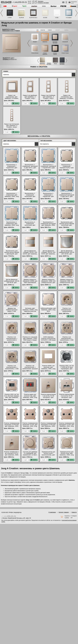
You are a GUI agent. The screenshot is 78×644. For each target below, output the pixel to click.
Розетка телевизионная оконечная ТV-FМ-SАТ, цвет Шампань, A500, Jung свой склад (12, 425)
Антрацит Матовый (55, 42)
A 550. (57, 18)
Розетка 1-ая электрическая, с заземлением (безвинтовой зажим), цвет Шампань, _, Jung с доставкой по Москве (67, 312)
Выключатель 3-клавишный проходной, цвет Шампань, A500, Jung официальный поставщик (48, 225)
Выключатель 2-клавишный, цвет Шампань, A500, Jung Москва (12, 224)
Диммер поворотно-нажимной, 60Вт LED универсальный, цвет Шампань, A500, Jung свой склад (67, 283)
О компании (52, 512)
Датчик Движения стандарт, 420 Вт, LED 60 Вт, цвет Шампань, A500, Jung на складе (48, 253)
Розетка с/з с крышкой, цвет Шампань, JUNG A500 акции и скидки (30, 338)
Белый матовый (49, 64)
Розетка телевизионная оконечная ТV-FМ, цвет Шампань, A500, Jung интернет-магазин (30, 425)
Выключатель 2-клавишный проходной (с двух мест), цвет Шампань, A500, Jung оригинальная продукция (67, 197)
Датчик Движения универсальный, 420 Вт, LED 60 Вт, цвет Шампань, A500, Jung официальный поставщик (12, 283)
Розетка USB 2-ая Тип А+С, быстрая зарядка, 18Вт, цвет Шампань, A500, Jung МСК (12, 397)
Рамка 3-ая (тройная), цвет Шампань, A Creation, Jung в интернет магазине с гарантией (48, 98)
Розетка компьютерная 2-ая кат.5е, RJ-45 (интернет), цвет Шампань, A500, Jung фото (67, 397)
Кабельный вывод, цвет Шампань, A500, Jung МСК (48, 310)
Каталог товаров (64, 512)
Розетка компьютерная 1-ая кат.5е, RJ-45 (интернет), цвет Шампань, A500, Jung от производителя (48, 397)
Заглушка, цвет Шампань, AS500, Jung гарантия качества (30, 310)
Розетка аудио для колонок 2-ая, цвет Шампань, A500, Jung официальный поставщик (30, 397)
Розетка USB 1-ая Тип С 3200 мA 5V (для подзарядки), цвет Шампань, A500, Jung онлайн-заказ (67, 369)
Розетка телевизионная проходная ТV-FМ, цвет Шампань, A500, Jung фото (67, 425)
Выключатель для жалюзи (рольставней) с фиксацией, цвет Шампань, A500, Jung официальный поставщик (12, 255)
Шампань (45, 42)
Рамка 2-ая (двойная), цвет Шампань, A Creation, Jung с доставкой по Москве (30, 98)
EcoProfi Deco (33, 18)
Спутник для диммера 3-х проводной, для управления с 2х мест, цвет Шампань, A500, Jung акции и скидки (30, 455)
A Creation (69, 18)
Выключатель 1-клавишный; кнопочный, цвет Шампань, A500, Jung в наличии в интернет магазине (30, 197)
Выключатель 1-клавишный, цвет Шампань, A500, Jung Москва (12, 196)
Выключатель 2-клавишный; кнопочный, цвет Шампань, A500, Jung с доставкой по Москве (30, 225)
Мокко (55, 64)
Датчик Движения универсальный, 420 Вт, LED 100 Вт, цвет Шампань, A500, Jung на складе (67, 254)
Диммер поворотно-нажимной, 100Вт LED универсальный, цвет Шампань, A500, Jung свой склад (48, 283)
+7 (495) (20, 2)
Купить (16, 103)
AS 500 (45, 18)
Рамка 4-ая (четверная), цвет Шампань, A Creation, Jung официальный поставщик (67, 98)
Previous (2, 13)
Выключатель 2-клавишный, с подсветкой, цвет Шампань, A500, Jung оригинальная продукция (48, 197)
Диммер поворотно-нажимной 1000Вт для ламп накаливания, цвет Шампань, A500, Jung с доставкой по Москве (30, 283)
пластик (43, 30)
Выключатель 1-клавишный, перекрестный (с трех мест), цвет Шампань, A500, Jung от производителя (67, 168)
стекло (50, 30)
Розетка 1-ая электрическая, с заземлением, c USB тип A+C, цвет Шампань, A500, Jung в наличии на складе (67, 341)
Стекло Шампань (45, 54)
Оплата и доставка (43, 3)
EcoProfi (21, 18)
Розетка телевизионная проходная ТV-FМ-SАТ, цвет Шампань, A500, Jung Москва (48, 425)
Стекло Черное (55, 54)
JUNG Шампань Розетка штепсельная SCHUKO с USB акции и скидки (48, 339)
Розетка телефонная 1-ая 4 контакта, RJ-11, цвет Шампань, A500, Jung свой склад (12, 454)
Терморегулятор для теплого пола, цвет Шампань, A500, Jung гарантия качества (67, 454)
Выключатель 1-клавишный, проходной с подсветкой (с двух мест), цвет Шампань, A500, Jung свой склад (48, 168)
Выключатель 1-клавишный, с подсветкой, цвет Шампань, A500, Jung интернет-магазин (12, 168)
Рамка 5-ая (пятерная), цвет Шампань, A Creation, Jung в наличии (12, 126)
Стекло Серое (65, 53)
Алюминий (65, 42)
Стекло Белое (35, 53)
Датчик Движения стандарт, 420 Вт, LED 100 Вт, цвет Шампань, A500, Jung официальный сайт (30, 254)
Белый (35, 42)
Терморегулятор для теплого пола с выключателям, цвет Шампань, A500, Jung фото (48, 455)
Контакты (41, 1)
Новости (74, 512)
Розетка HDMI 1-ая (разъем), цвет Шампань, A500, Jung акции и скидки (48, 368)
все (38, 30)
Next (76, 13)
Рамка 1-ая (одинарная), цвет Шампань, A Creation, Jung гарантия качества (12, 98)
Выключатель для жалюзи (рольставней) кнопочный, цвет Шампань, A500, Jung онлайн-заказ (67, 225)
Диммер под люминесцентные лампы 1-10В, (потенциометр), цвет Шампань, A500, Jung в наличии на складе (12, 312)
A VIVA (10, 18)
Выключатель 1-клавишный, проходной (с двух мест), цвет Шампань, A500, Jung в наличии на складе (30, 168)
